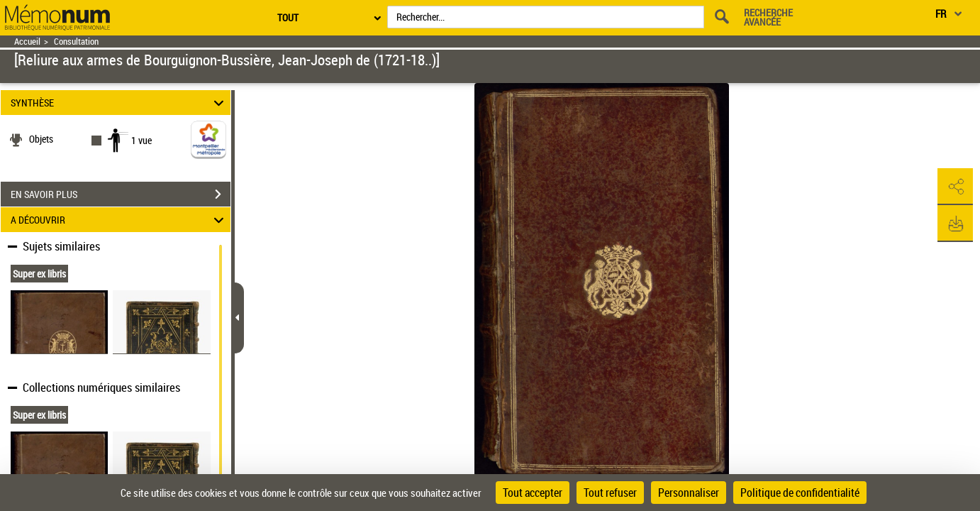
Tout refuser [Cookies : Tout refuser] (610, 493)
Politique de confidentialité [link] (800, 493)
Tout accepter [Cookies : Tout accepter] (533, 493)
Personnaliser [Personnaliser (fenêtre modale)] (689, 493)
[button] (955, 187)
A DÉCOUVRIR (119, 220)
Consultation (76, 42)
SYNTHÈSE (119, 103)
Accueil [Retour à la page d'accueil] (27, 42)
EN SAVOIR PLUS (121, 194)
